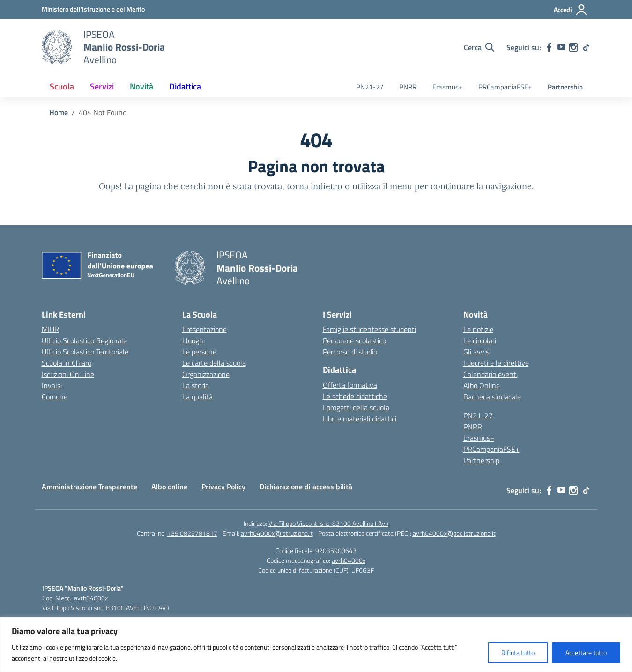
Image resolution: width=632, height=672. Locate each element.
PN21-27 (370, 87)
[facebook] (549, 47)
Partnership (565, 87)
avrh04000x (349, 560)
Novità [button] (141, 86)
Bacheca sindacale (492, 397)
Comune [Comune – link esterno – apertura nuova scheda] (55, 397)
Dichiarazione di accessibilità (306, 487)
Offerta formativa (350, 385)
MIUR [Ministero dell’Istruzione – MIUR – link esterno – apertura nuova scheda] (50, 329)
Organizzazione (206, 374)
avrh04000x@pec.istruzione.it (454, 533)
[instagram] (573, 47)
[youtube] (561, 47)
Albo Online (482, 385)
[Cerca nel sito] (479, 47)
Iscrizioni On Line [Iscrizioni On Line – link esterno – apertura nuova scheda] (68, 374)
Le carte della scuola (214, 363)
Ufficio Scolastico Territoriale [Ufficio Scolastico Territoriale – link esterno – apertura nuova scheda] (85, 352)
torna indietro (315, 186)
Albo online (169, 487)
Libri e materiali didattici (360, 419)
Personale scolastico (354, 340)
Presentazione (204, 329)
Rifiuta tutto (518, 653)
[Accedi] (571, 10)
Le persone (199, 352)
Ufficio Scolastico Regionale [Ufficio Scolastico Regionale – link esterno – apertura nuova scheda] (84, 340)
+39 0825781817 (192, 533)
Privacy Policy (223, 487)
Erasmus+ (447, 87)
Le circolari (480, 340)
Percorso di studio (350, 352)
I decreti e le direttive (496, 363)
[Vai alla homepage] (57, 47)
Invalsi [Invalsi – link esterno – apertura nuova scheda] (52, 385)
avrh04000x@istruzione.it (277, 533)
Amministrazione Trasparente (89, 487)
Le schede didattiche (355, 396)
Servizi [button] (102, 86)
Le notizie (478, 329)
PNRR (408, 87)
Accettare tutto (586, 653)
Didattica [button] (185, 86)
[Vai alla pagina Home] (59, 112)
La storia (196, 385)
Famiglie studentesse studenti (369, 329)
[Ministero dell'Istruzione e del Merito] (93, 9)
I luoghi (193, 340)
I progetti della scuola (356, 407)
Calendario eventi (491, 374)
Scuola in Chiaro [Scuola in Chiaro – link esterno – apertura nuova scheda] (67, 363)
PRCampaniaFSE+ (505, 87)
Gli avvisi (477, 352)
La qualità (197, 397)
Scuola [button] (62, 86)
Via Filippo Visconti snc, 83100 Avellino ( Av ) (328, 523)
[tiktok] (586, 47)
